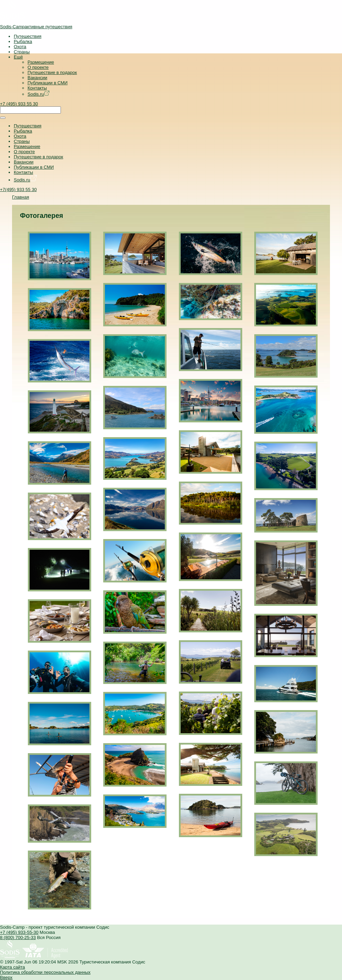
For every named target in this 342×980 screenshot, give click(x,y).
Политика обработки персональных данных (45, 972)
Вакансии (37, 78)
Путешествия (28, 36)
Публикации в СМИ (47, 83)
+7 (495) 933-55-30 (19, 932)
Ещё (18, 57)
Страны (22, 52)
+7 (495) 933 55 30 (19, 104)
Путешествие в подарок (52, 72)
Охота (20, 47)
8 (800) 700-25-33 (18, 937)
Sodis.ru (39, 94)
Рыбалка (23, 41)
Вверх (6, 977)
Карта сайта (12, 967)
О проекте (38, 67)
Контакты (37, 88)
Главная (20, 197)
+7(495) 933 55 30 (18, 189)
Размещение (41, 62)
